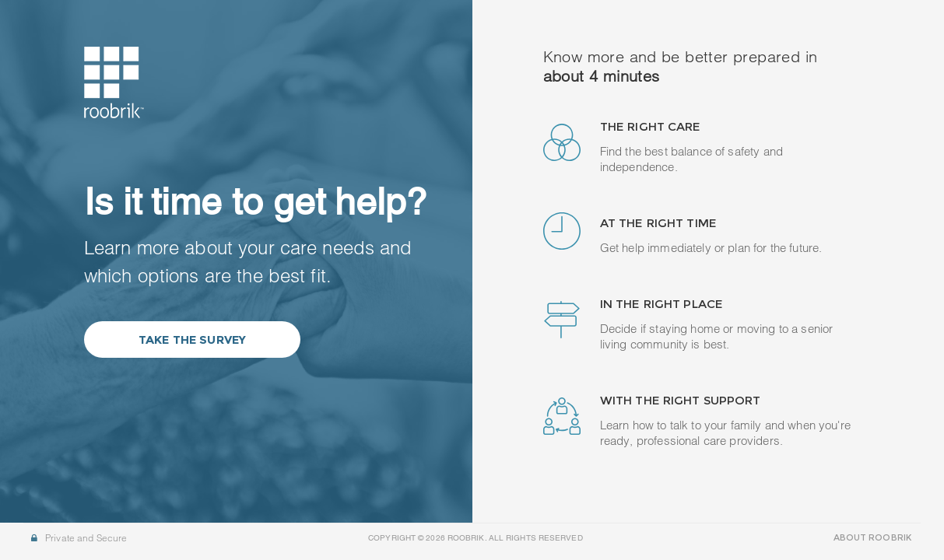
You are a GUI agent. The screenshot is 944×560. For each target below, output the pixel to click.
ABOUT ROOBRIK (872, 537)
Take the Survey (192, 339)
